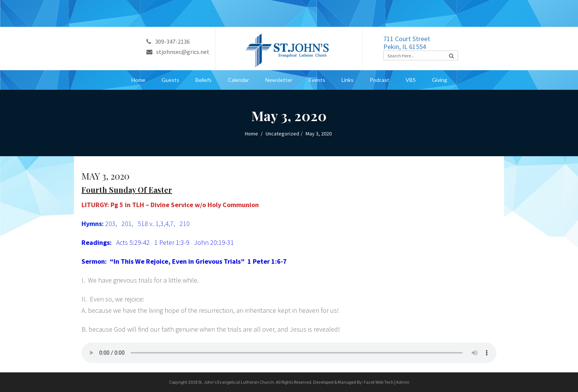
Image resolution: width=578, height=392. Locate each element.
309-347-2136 (168, 42)
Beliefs (204, 80)
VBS (411, 80)
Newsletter (279, 80)
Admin (403, 382)
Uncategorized (282, 134)
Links (347, 80)
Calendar (238, 80)
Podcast (380, 80)
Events (317, 80)
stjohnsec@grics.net (178, 52)
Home (138, 80)
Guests (170, 80)
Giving (440, 80)
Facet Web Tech (379, 382)
